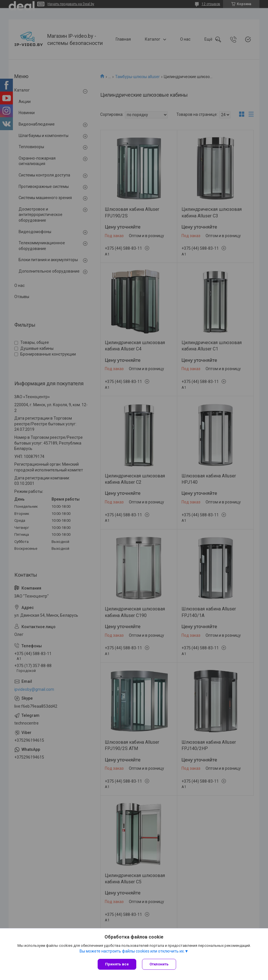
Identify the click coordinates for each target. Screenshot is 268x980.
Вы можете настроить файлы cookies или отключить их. (132, 951)
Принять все (117, 964)
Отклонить (159, 964)
